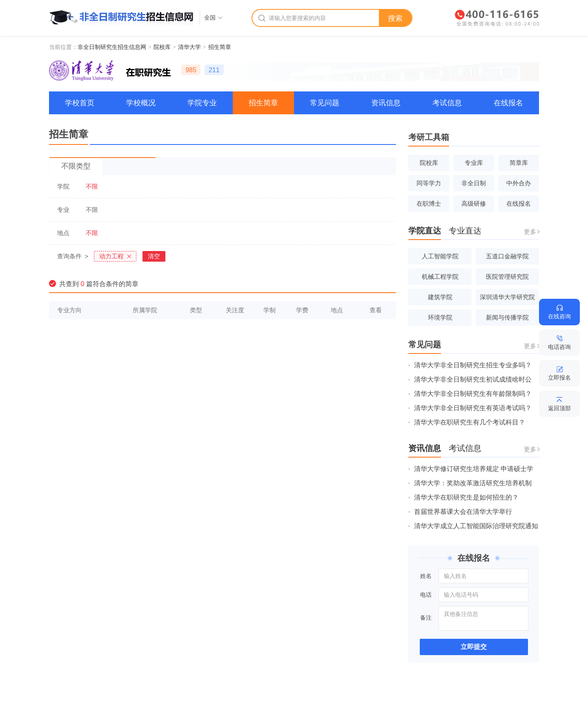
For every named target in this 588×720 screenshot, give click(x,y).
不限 (92, 186)
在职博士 (429, 203)
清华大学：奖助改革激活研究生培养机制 (473, 483)
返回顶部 (559, 408)
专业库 (474, 163)
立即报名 (559, 378)
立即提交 (474, 647)
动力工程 (111, 256)
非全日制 (474, 183)
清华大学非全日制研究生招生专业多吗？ (473, 365)
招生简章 (220, 47)
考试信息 (447, 103)
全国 (210, 18)
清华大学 (189, 47)
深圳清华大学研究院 (507, 297)
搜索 (395, 18)
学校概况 (141, 103)
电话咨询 (559, 347)
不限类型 (76, 166)
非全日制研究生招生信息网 (112, 47)
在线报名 (508, 103)
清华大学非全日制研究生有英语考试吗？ (473, 408)
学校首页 (80, 103)
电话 (426, 595)
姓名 (426, 576)
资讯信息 (386, 103)
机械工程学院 (440, 277)
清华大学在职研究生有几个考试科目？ (470, 422)
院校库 (162, 47)
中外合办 (519, 183)
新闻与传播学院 (507, 317)
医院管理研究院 (507, 277)
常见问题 (325, 103)
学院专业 (202, 103)
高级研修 (474, 203)
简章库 (519, 163)
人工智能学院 (440, 256)
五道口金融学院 (507, 256)
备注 (426, 618)
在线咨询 (559, 316)
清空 (154, 256)
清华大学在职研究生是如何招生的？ (466, 497)
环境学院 (440, 317)
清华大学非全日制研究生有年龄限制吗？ (473, 394)
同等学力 (429, 183)
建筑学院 (440, 297)
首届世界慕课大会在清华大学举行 (463, 512)
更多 (530, 232)
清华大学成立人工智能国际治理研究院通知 (476, 526)
